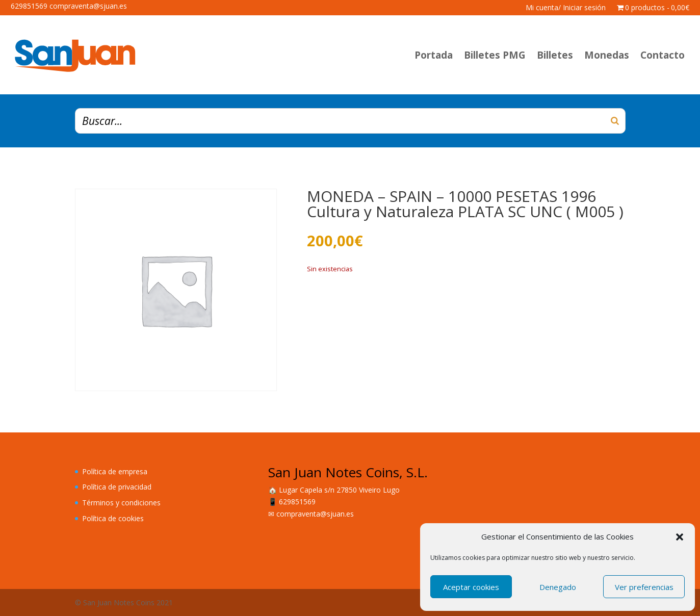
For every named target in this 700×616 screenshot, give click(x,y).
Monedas (607, 55)
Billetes (555, 55)
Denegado (558, 587)
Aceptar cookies (471, 587)
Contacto (663, 55)
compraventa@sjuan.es (315, 514)
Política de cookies (113, 518)
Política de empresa (115, 471)
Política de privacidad (117, 487)
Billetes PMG (495, 55)
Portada (434, 55)
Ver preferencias (644, 587)
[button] (680, 537)
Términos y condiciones (121, 503)
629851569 (297, 502)
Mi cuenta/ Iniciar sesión (566, 8)
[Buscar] (615, 121)
